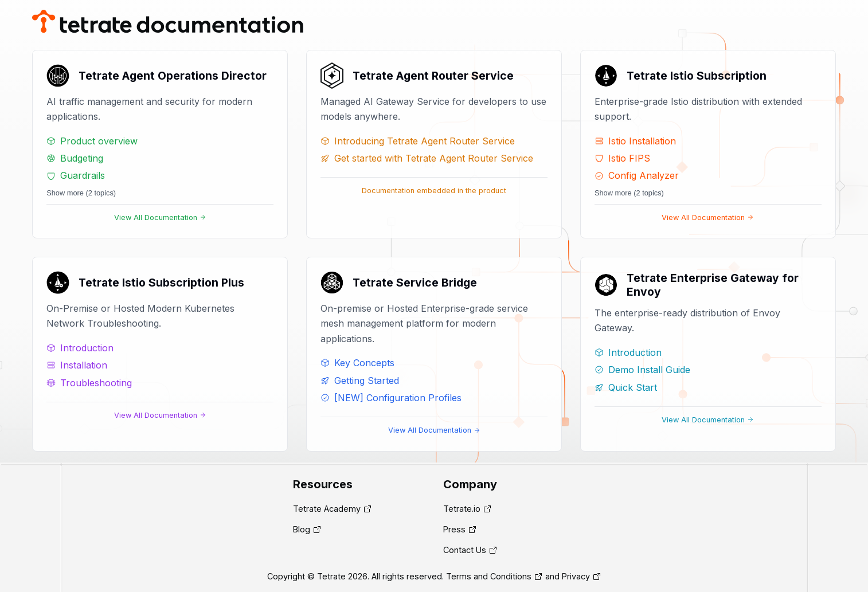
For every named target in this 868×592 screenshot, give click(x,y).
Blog (302, 529)
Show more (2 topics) (81, 193)
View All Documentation (160, 217)
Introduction (80, 348)
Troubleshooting (89, 383)
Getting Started (360, 381)
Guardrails (76, 175)
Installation (77, 365)
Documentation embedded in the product (434, 191)
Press (454, 529)
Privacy (576, 576)
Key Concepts (357, 363)
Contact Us (465, 550)
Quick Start (626, 387)
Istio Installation (635, 141)
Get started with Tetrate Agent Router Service (427, 158)
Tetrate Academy (327, 509)
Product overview (92, 141)
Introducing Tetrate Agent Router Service (418, 141)
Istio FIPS (622, 158)
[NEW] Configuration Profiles (391, 398)
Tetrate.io (462, 509)
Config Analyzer (637, 175)
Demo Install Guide (642, 370)
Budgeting (75, 158)
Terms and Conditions (489, 576)
